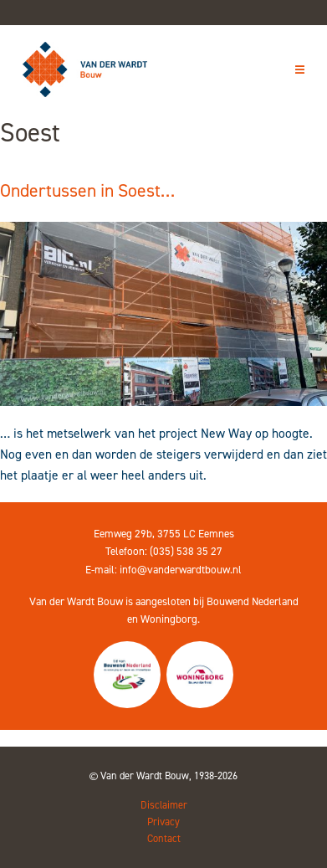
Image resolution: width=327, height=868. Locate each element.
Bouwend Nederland (253, 601)
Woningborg (169, 619)
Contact (164, 838)
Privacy (163, 822)
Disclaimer (164, 805)
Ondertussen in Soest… (87, 190)
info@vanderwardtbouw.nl (181, 570)
